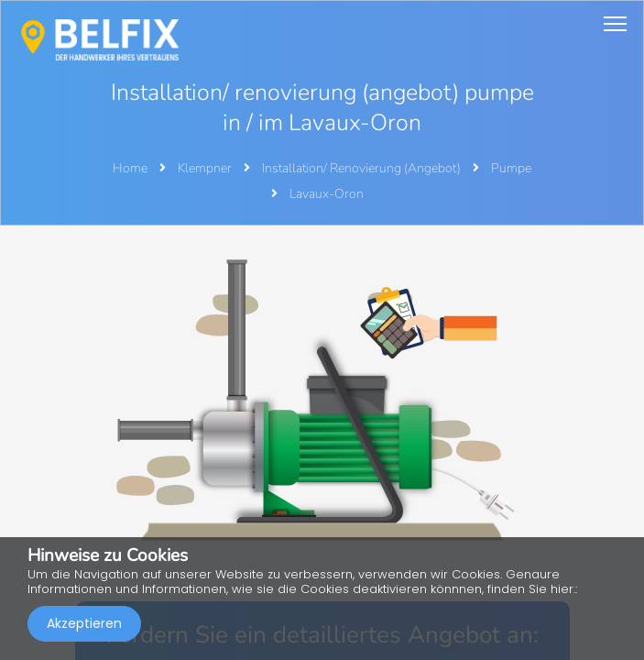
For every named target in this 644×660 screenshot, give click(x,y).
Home (130, 168)
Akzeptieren (84, 623)
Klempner (206, 168)
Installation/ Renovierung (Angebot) (363, 168)
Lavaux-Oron (327, 194)
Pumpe (511, 168)
